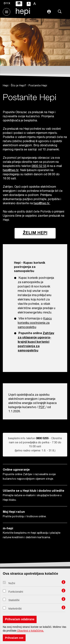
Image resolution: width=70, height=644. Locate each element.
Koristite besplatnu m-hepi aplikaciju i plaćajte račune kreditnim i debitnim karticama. (32, 535)
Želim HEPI (35, 233)
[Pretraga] (60, 12)
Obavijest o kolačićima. (30, 631)
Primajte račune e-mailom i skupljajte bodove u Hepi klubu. (32, 498)
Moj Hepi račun (14, 512)
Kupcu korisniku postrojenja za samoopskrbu (35, 323)
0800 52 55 (39, 166)
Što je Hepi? (18, 86)
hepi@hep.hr (11, 171)
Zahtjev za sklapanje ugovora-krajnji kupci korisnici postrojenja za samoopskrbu (36, 342)
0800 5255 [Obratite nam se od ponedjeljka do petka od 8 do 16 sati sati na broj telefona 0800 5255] (42, 439)
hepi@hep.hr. (42, 204)
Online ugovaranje (16, 470)
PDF (42, 408)
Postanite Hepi (38, 86)
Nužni (12, 583)
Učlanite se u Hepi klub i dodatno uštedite (34, 491)
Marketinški (15, 609)
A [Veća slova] (35, 4)
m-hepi (8, 529)
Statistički (14, 600)
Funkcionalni (16, 592)
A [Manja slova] (29, 4)
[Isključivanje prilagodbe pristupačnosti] (19, 4)
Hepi (6, 86)
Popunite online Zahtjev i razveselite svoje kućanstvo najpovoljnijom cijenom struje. (29, 477)
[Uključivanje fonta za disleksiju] (7, 4)
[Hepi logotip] (21, 14)
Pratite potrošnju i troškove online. (25, 517)
